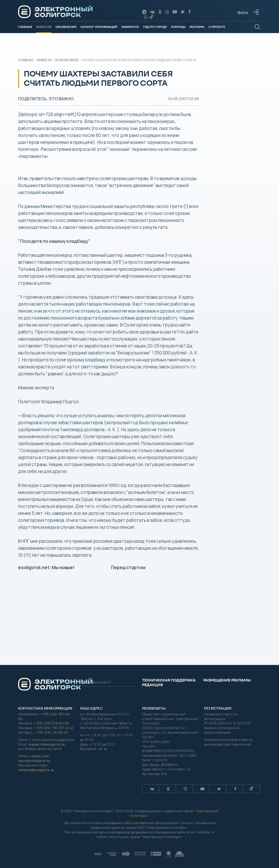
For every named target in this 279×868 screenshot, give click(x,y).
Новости (44, 27)
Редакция (153, 685)
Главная (25, 27)
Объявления (66, 27)
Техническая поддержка (169, 680)
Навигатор (130, 27)
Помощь (178, 27)
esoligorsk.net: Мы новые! (46, 567)
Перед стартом (128, 567)
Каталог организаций (99, 27)
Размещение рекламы (227, 680)
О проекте (217, 27)
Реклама (197, 27)
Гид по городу (155, 27)
